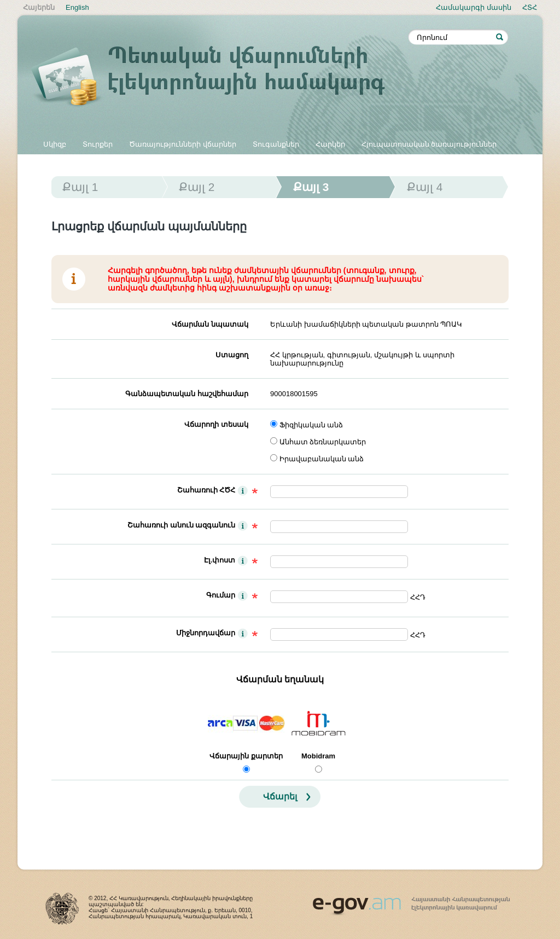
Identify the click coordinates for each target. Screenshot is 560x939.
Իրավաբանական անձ (322, 459)
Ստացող (232, 355)
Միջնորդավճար (206, 633)
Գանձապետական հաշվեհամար (187, 394)
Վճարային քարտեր (246, 756)
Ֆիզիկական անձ (311, 425)
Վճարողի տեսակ (216, 424)
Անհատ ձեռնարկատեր (323, 442)
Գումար (221, 595)
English (77, 7)
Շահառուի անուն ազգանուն (181, 525)
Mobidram (318, 756)
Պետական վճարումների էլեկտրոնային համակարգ (220, 78)
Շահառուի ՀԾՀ (206, 490)
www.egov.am (411, 901)
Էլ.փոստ (220, 560)
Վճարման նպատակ (210, 324)
